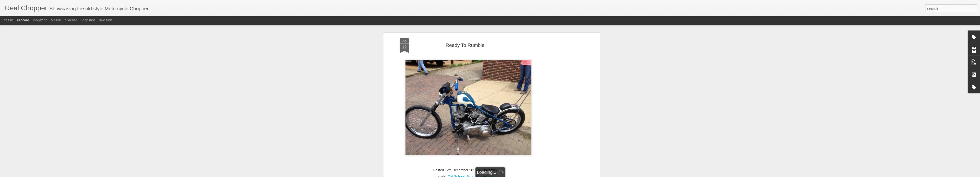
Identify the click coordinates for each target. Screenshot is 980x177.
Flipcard (23, 20)
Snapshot (88, 20)
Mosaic (56, 20)
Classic (8, 20)
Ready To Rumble (465, 45)
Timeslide (105, 20)
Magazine (40, 20)
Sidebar (71, 20)
